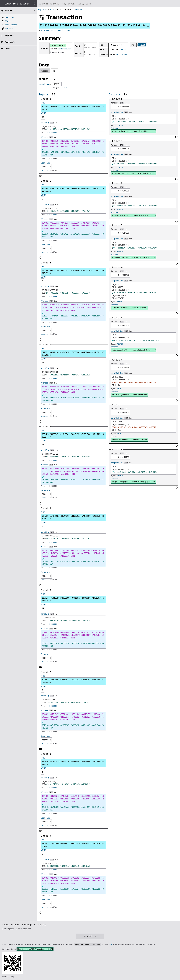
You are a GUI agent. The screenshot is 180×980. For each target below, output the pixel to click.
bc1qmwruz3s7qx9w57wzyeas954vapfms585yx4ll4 (134, 215)
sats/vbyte (122, 54)
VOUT (43, 113)
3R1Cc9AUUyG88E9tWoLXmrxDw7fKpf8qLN (129, 395)
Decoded (44, 71)
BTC (122, 103)
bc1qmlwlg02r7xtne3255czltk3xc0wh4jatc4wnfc (134, 173)
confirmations (65, 49)
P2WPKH (120, 125)
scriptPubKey (117, 112)
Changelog (40, 925)
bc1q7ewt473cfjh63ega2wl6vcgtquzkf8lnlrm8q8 (134, 257)
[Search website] (108, 4)
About (5, 925)
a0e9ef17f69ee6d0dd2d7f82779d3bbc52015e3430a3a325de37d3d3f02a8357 (73, 845)
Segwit (142, 45)
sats (127, 103)
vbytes (123, 50)
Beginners (10, 35)
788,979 (64, 88)
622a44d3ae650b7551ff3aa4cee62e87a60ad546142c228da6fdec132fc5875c (73, 108)
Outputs (115, 95)
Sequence (45, 163)
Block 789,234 (58, 45)
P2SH (119, 389)
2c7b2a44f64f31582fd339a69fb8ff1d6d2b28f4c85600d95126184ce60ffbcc (73, 599)
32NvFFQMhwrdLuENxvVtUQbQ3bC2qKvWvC (129, 440)
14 (43, 608)
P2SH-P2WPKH (52, 133)
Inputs (44, 95)
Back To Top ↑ (90, 936)
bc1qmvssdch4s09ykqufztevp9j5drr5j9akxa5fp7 (134, 350)
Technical (10, 42)
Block (53, 10)
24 (43, 117)
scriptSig (45, 123)
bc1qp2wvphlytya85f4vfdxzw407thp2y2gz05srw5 (134, 482)
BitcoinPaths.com (24, 929)
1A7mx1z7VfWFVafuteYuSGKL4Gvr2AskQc (129, 308)
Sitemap (27, 925)
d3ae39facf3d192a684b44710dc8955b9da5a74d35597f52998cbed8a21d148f (73, 517)
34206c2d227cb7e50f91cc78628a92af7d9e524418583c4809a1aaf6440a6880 (73, 190)
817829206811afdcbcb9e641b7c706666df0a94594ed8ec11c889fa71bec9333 (73, 354)
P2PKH (119, 302)
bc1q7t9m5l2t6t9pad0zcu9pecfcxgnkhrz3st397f (134, 131)
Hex (54, 71)
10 (43, 363)
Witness (44, 137)
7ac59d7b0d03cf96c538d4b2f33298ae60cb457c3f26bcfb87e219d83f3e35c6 (73, 272)
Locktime (44, 84)
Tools (7, 49)
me (110, 944)
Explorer (43, 10)
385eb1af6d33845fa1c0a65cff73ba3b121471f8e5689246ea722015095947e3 (73, 436)
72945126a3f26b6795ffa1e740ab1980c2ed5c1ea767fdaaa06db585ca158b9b (73, 681)
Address (78, 10)
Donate (15, 925)
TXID (43, 103)
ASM (52, 123)
